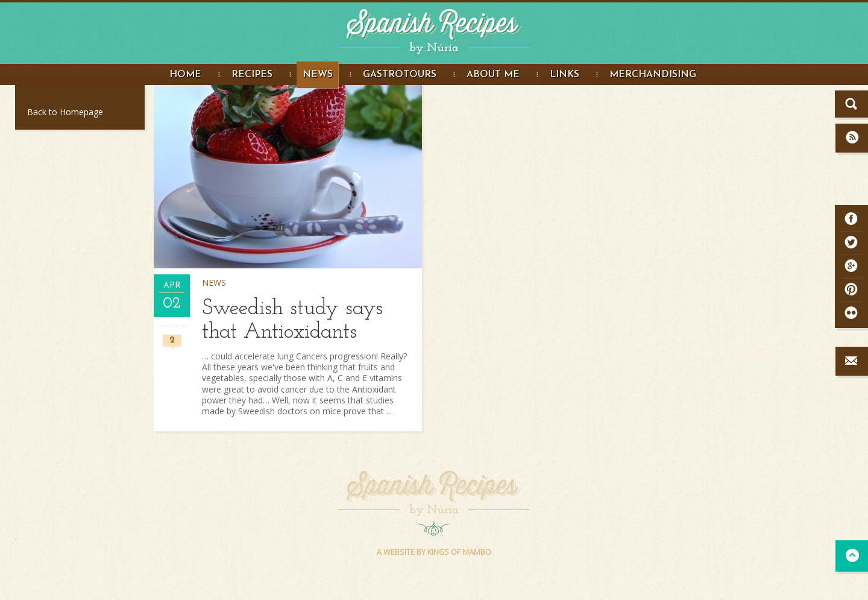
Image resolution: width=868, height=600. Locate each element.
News (318, 75)
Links (565, 75)
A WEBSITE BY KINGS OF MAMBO (434, 552)
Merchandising (653, 75)
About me (493, 75)
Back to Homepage (65, 112)
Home (185, 75)
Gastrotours (400, 75)
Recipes (252, 75)
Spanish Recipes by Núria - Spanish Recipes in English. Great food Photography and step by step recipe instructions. (434, 29)
